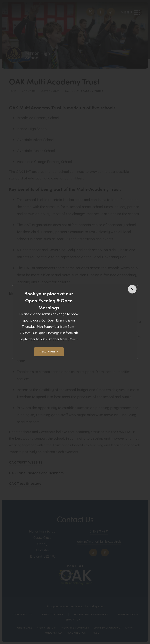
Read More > (49, 352)
